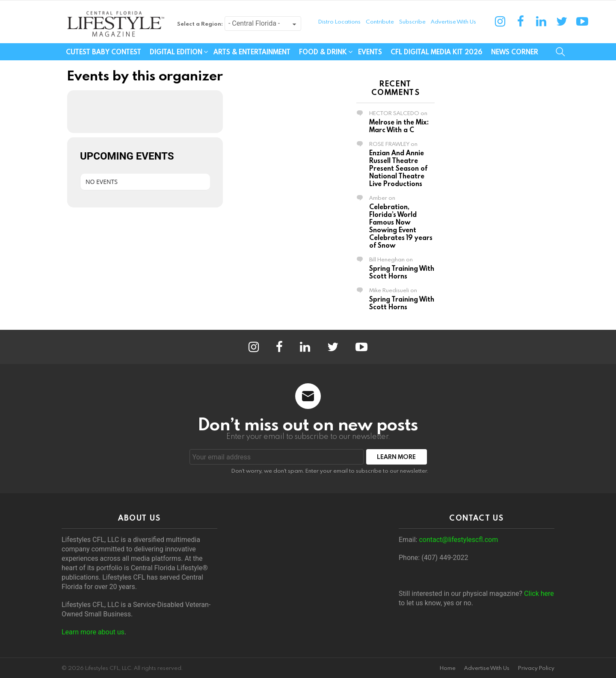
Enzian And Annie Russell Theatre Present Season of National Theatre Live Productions (398, 168)
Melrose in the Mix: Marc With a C (399, 126)
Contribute (380, 21)
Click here (539, 594)
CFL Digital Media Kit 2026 (437, 52)
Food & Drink (323, 52)
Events (370, 52)
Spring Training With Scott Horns (402, 272)
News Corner (515, 52)
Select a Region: (200, 24)
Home (448, 668)
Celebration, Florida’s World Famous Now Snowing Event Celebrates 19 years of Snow (401, 226)
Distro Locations (339, 21)
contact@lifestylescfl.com (458, 540)
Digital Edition (176, 52)
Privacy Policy (536, 668)
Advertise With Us (453, 21)
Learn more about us (93, 632)
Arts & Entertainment (252, 52)
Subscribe (412, 21)
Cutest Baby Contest (104, 52)
